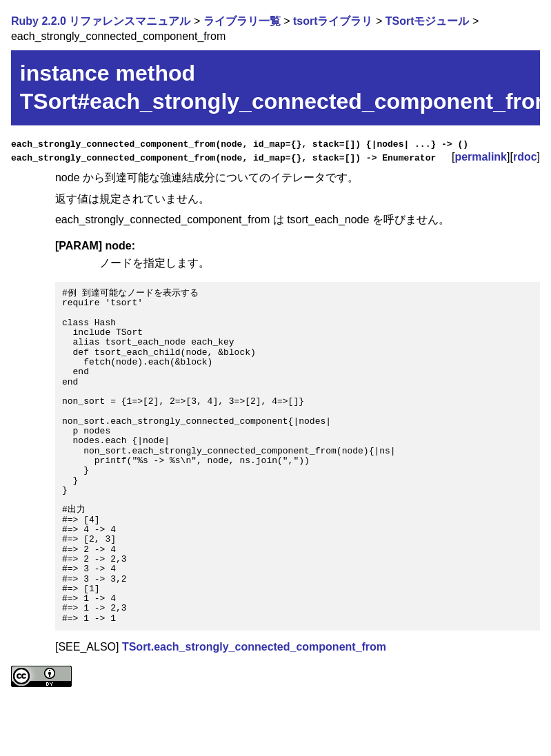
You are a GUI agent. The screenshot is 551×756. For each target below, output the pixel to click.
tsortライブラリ (333, 21)
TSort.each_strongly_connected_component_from (254, 647)
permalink (481, 157)
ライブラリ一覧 (242, 21)
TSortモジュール (428, 21)
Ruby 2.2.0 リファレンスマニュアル (101, 21)
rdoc (525, 157)
